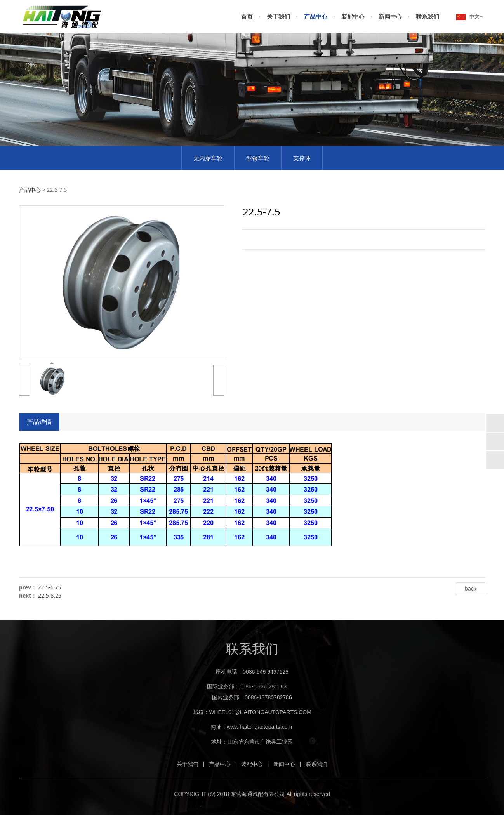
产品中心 (316, 17)
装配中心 (353, 17)
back (470, 588)
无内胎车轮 (208, 158)
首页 (247, 17)
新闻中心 (390, 17)
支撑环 (302, 158)
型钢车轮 (258, 158)
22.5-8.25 (50, 595)
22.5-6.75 (50, 587)
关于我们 (278, 17)
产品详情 (39, 422)
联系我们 (428, 17)
